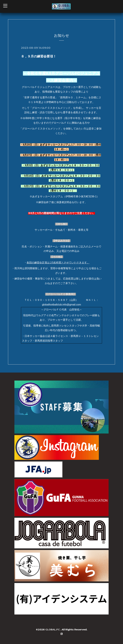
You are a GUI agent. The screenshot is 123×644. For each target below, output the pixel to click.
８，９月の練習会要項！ (39, 56)
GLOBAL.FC (53, 629)
